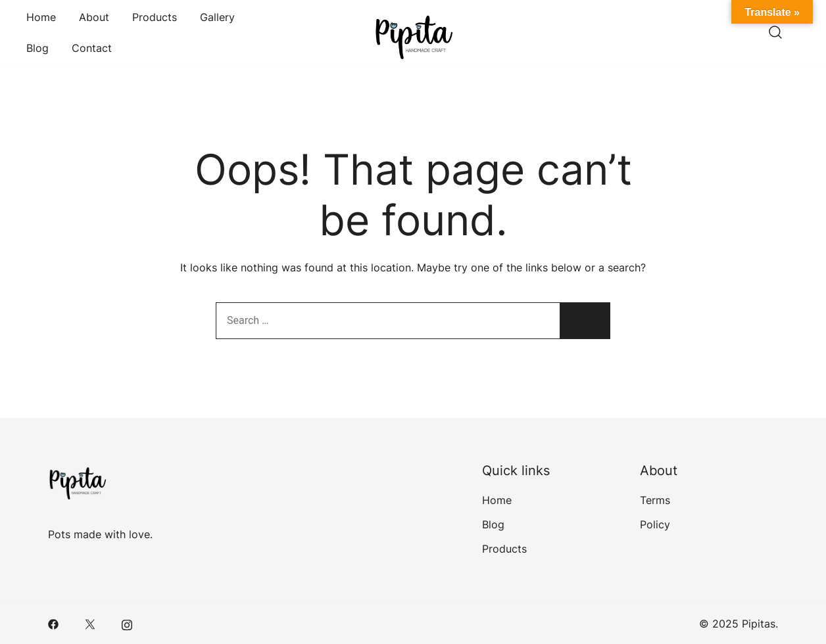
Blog (37, 48)
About (94, 17)
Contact (92, 48)
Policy (655, 524)
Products (155, 17)
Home (41, 17)
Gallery (217, 17)
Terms (655, 500)
